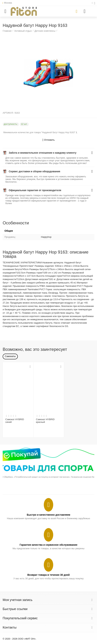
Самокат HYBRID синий (15, 421)
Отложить (48, 140)
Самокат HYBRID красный (45, 421)
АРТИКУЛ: (8, 113)
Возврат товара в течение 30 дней (49, 575)
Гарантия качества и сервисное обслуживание (48, 545)
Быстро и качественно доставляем (49, 515)
